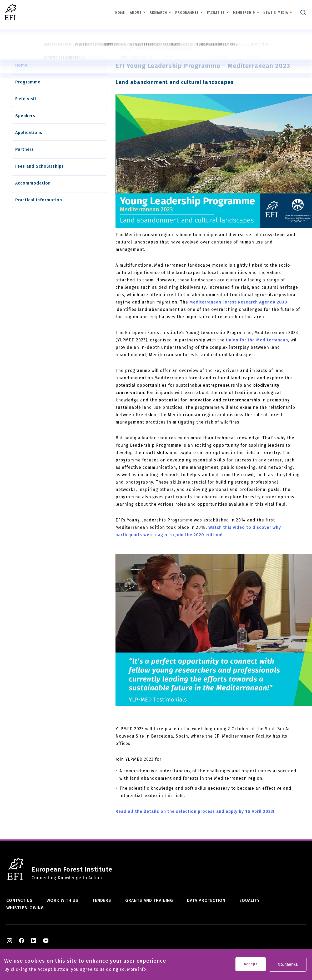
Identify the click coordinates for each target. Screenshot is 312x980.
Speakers (25, 116)
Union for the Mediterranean (257, 340)
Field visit (26, 99)
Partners (25, 149)
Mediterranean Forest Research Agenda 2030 (238, 302)
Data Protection (206, 900)
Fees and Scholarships (40, 166)
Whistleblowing (25, 908)
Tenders (102, 900)
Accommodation (33, 183)
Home (120, 13)
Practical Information (39, 200)
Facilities (216, 13)
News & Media (276, 13)
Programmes (187, 13)
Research (158, 13)
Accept (251, 965)
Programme (28, 82)
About (136, 13)
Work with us (62, 900)
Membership (244, 13)
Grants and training (149, 900)
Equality (250, 900)
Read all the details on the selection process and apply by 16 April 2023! (195, 811)
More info (136, 970)
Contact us (19, 900)
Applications (29, 133)
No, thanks (288, 965)
